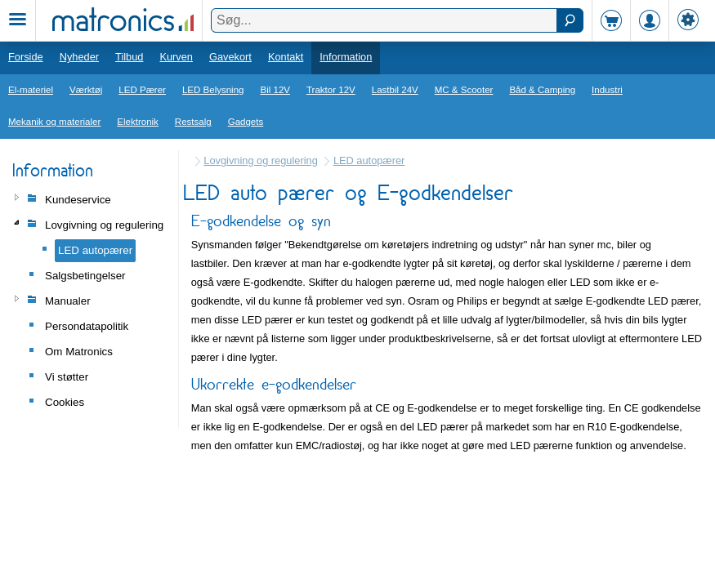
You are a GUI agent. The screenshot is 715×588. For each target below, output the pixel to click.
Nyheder (79, 57)
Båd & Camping (542, 90)
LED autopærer (369, 160)
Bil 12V (276, 90)
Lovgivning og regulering (260, 160)
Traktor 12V (331, 90)
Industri (607, 90)
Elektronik (138, 122)
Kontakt (286, 57)
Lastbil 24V (395, 90)
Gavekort (230, 57)
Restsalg (193, 122)
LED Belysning (213, 90)
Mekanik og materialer (54, 122)
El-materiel (31, 90)
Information (346, 57)
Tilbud (129, 57)
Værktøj (86, 90)
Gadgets (246, 122)
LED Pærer (142, 90)
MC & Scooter (464, 90)
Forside (26, 57)
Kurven (176, 57)
